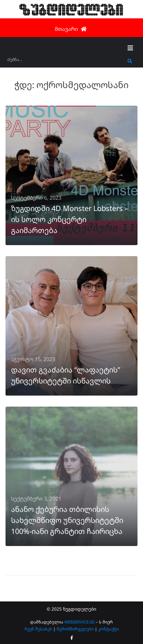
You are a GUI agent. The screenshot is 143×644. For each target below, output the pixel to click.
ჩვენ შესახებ (38, 629)
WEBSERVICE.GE (80, 622)
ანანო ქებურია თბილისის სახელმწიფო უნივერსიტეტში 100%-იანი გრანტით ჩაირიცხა (67, 520)
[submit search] (130, 61)
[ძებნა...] (66, 62)
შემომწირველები (75, 629)
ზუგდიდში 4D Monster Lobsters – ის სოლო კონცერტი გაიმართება (70, 219)
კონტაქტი (108, 629)
